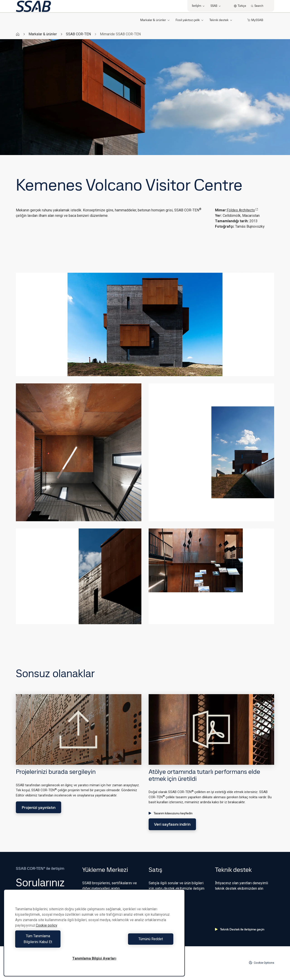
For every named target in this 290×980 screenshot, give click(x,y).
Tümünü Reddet (135, 942)
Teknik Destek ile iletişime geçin (240, 929)
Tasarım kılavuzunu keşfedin (171, 813)
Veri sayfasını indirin (172, 824)
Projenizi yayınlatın (39, 807)
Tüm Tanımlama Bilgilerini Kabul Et (54, 942)
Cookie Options (261, 963)
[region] (94, 936)
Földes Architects (242, 210)
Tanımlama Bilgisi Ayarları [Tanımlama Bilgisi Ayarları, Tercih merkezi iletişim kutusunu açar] (94, 958)
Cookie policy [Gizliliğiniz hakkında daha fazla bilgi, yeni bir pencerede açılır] (47, 931)
